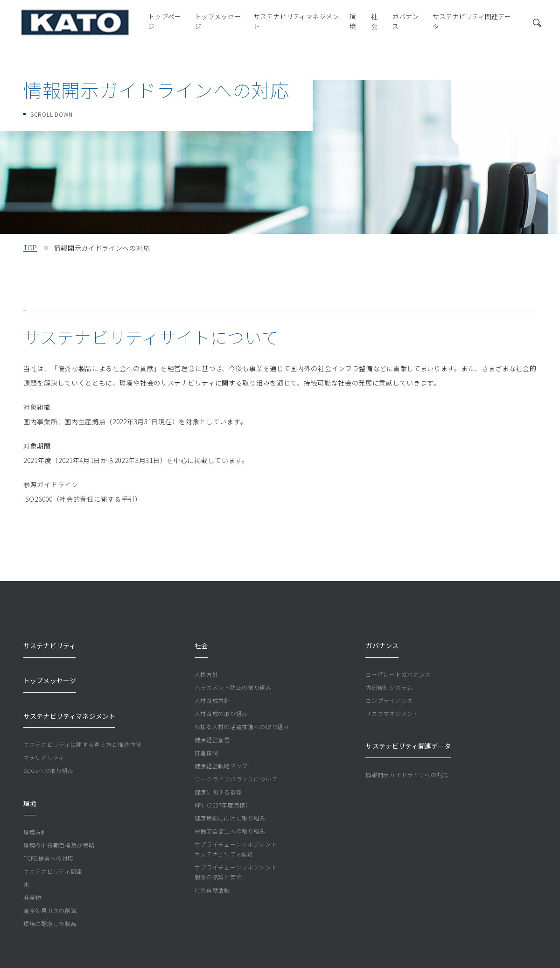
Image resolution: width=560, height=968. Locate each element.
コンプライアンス (389, 688)
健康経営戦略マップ (221, 753)
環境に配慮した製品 (50, 873)
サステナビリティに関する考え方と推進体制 (82, 706)
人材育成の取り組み (221, 701)
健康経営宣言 (212, 727)
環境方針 (35, 781)
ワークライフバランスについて (236, 766)
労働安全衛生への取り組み (230, 818)
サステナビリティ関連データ (439, 26)
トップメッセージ (163, 26)
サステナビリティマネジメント (248, 26)
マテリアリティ (44, 719)
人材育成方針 (212, 688)
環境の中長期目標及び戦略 (59, 794)
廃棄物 (32, 846)
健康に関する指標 (218, 779)
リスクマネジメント (392, 701)
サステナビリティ (51, 639)
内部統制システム (389, 675)
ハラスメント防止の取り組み (233, 675)
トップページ (105, 26)
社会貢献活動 (212, 877)
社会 (334, 26)
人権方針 (206, 662)
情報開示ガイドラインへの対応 (407, 749)
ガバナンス (368, 26)
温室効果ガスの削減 (50, 859)
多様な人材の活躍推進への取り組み (242, 714)
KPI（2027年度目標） (223, 792)
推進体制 (206, 740)
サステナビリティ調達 (53, 820)
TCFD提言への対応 (49, 807)
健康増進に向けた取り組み (230, 805)
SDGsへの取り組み (49, 733)
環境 (311, 26)
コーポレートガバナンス (398, 662)
